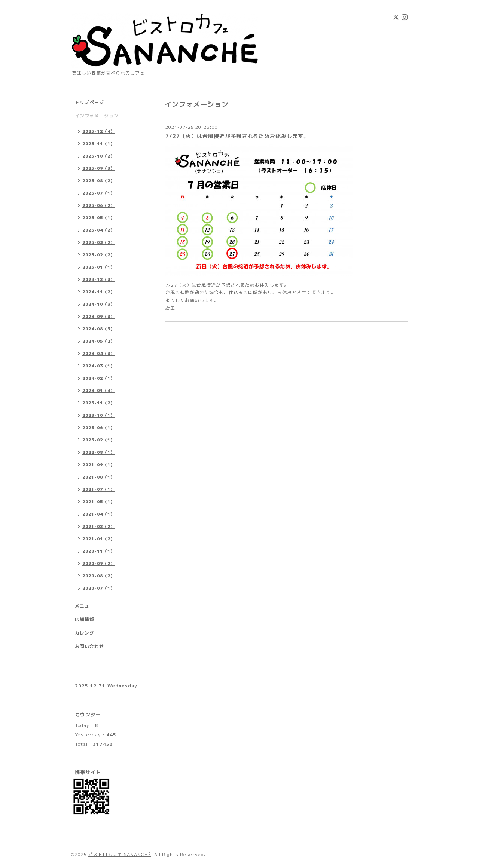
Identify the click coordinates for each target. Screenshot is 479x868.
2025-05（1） (99, 218)
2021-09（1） (99, 465)
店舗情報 (85, 619)
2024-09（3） (99, 317)
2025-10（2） (99, 156)
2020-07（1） (99, 588)
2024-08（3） (99, 329)
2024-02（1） (99, 378)
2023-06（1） (99, 428)
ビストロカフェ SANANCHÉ (120, 854)
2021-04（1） (99, 514)
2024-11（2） (99, 292)
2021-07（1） (99, 489)
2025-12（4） (99, 131)
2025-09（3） (99, 168)
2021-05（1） (99, 502)
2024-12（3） (99, 279)
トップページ (89, 102)
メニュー (85, 606)
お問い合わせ (89, 646)
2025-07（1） (99, 193)
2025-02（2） (99, 255)
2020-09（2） (99, 563)
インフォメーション (97, 116)
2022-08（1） (99, 452)
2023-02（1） (99, 440)
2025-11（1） (99, 144)
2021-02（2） (99, 526)
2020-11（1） (99, 551)
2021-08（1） (99, 477)
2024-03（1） (99, 366)
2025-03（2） (99, 242)
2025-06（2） (99, 205)
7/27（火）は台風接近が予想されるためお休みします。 (237, 136)
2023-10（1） (99, 415)
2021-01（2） (99, 539)
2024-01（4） (99, 391)
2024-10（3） (99, 304)
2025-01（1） (99, 267)
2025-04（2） (99, 230)
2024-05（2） (99, 341)
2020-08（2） (99, 576)
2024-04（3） (99, 354)
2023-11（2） (99, 403)
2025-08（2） (99, 181)
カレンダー (87, 633)
